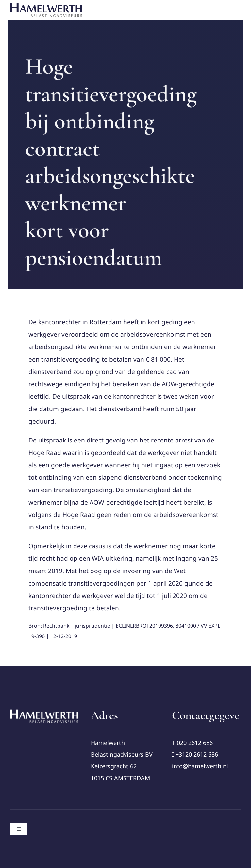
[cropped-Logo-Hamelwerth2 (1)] (45, 712)
